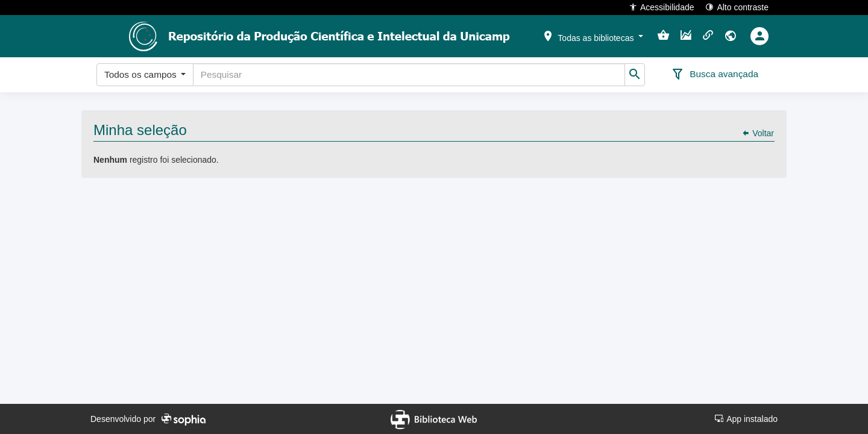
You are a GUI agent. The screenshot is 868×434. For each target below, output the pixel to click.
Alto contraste (737, 7)
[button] (593, 36)
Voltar (758, 133)
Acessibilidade (662, 7)
